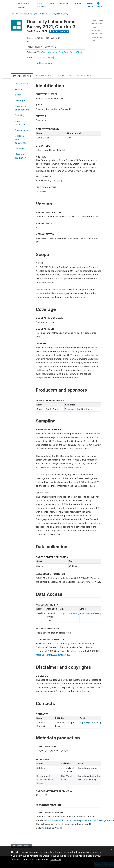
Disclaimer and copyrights (20, 139)
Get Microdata (59, 31)
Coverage (20, 100)
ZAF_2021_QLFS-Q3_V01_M (58, 14)
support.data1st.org (69, 613)
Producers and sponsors (22, 108)
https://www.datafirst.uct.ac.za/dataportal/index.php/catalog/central (79, 820)
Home (13, 14)
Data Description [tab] (43, 76)
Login (100, 5)
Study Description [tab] (22, 76)
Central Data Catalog (26, 14)
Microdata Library (23, 5)
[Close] (112, 849)
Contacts (19, 149)
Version (19, 89)
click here (56, 860)
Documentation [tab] (63, 76)
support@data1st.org (90, 613)
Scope (18, 95)
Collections (64, 3)
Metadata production (20, 156)
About (52, 3)
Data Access (21, 130)
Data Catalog (41, 5)
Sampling (20, 115)
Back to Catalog (21, 846)
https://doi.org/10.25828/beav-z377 (54, 655)
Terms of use (90, 5)
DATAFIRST (41, 14)
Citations (78, 3)
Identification (21, 83)
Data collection (20, 123)
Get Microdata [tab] (83, 75)
